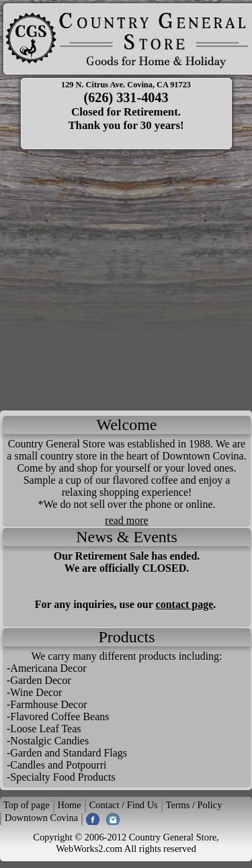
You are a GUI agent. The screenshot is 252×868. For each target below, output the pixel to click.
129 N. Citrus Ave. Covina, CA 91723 (126, 85)
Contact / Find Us (124, 805)
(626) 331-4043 (126, 97)
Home (70, 805)
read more (126, 520)
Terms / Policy (194, 805)
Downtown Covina (41, 818)
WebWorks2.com (89, 849)
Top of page (27, 805)
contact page (185, 604)
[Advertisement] (126, 278)
